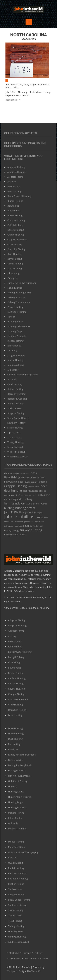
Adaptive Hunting (17, 172)
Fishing (38, 953)
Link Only (12, 350)
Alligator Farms (15, 177)
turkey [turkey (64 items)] (28, 526)
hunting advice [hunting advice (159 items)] (25, 508)
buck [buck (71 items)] (21, 482)
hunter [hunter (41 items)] (44, 504)
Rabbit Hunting (15, 389)
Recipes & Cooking (17, 399)
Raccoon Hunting (16, 394)
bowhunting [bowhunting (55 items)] (10, 482)
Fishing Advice (15, 288)
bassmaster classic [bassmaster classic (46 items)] (30, 478)
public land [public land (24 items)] (28, 522)
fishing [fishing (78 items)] (28, 499)
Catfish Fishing (15, 225)
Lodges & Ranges (16, 355)
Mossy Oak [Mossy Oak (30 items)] (9, 522)
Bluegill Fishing (15, 201)
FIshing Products (16, 297)
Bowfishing (13, 206)
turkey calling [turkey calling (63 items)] (11, 530)
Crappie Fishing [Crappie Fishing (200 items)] (16, 486)
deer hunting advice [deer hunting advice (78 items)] (35, 491)
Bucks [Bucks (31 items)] (27, 482)
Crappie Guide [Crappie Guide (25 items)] (34, 486)
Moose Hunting (16, 360)
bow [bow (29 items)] (42, 478)
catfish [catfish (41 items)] (34, 482)
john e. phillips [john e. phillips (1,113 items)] (19, 517)
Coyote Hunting (16, 230)
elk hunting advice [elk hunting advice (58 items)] (14, 499)
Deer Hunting (15, 254)
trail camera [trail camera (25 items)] (9, 526)
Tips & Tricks (14, 432)
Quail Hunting (15, 384)
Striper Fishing (15, 428)
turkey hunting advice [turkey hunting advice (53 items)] (15, 535)
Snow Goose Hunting (19, 418)
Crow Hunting (15, 244)
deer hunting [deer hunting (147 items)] (13, 491)
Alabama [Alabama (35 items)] (8, 473)
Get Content (31, 959)
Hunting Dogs (15, 331)
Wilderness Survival (18, 457)
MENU (29, 22)
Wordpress (12, 971)
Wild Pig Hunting (16, 452)
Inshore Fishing (16, 341)
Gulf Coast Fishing (17, 312)
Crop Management (17, 239)
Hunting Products (17, 336)
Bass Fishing (14, 186)
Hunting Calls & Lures (19, 326)
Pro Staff (12, 379)
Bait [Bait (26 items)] (28, 473)
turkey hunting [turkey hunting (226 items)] (31, 530)
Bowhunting (14, 210)
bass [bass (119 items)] (34, 473)
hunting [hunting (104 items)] (9, 508)
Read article (13, 100)
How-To (12, 317)
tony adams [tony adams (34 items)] (39, 522)
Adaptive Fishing (16, 167)
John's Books (14, 346)
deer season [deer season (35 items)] (10, 495)
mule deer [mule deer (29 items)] (19, 522)
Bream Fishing (15, 215)
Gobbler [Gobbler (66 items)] (30, 504)
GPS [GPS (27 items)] (38, 504)
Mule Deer (13, 370)
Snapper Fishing (16, 413)
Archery (12, 182)
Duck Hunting (15, 268)
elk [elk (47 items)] (35, 495)
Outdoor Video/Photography (22, 375)
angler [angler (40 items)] (16, 473)
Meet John (14, 953)
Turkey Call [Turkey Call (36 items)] (38, 526)
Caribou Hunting (16, 220)
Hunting (27, 953)
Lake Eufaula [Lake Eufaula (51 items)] (42, 517)
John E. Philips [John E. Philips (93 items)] (34, 512)
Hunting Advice (15, 321)
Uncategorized (15, 447)
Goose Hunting (15, 307)
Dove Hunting (15, 259)
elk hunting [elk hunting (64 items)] (44, 495)
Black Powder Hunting (19, 196)
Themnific (36, 971)
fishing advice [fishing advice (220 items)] (14, 503)
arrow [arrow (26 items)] (23, 473)
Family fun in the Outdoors (22, 283)
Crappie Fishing (16, 235)
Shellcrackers (14, 408)
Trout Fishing (14, 437)
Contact (44, 959)
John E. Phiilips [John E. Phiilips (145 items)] (14, 512)
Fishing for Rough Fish (19, 292)
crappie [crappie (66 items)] (43, 482)
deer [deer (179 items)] (44, 486)
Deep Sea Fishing (16, 249)
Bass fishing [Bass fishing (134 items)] (12, 477)
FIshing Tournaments (19, 302)
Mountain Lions (16, 365)
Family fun (13, 278)
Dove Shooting (15, 264)
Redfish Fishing (15, 403)
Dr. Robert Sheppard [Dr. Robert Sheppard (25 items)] (24, 495)
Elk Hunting (14, 273)
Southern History (16, 423)
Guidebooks (15, 959)
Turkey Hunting (16, 442)
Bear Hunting (14, 191)
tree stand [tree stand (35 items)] (19, 526)
